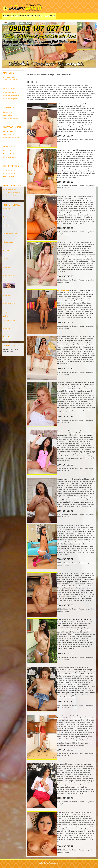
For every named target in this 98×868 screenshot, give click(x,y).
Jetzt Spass (7, 250)
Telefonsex (6, 209)
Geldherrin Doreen (9, 170)
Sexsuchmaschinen (9, 320)
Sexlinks (6, 316)
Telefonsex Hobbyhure (10, 99)
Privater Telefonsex (9, 242)
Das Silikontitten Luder (10, 196)
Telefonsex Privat (8, 276)
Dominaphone (7, 112)
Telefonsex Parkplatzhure (11, 96)
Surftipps (6, 312)
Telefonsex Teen (8, 151)
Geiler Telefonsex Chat (10, 234)
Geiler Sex (6, 225)
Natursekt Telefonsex (9, 131)
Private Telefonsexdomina (11, 118)
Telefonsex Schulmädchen (11, 154)
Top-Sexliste (7, 217)
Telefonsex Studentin (9, 157)
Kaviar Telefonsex (8, 135)
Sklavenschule (7, 115)
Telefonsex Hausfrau (9, 93)
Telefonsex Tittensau (9, 190)
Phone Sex (6, 259)
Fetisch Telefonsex (9, 176)
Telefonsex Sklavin (9, 173)
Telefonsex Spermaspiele (11, 138)
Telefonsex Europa (9, 304)
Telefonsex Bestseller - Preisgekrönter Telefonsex (29, 16)
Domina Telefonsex (9, 337)
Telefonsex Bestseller (54, 863)
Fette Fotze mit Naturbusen (11, 193)
